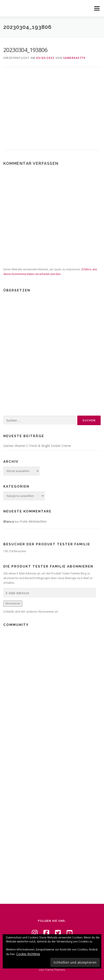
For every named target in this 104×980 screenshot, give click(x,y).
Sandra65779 (74, 58)
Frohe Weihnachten (33, 521)
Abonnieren (13, 603)
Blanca (9, 521)
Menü (97, 8)
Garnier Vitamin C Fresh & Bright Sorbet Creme (37, 446)
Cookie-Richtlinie (28, 954)
